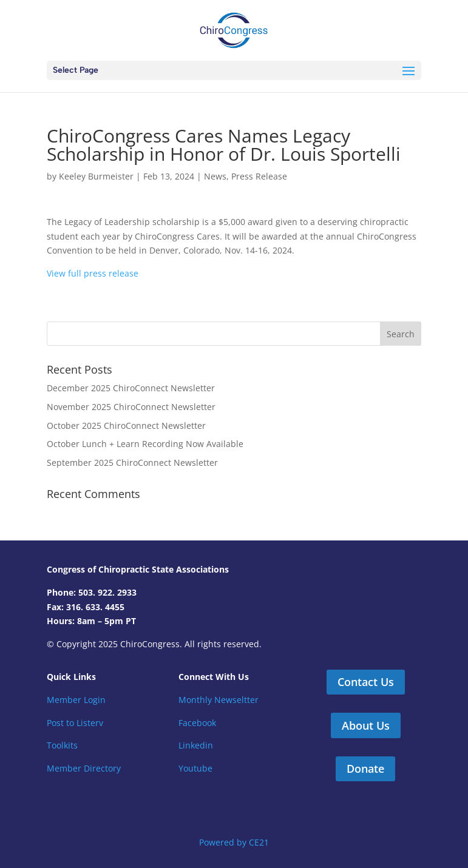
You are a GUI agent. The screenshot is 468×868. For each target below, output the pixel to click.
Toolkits (62, 745)
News (215, 176)
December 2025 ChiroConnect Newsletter (131, 388)
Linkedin (196, 745)
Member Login (76, 700)
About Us (366, 725)
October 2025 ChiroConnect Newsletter (126, 426)
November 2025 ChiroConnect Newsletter (131, 407)
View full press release (93, 273)
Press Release (259, 176)
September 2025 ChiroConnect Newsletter (132, 463)
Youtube (195, 768)
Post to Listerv (75, 723)
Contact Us (366, 682)
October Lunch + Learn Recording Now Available (145, 444)
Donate (365, 769)
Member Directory (84, 768)
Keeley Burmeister (96, 176)
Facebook (197, 723)
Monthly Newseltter (219, 700)
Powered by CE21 (234, 842)
